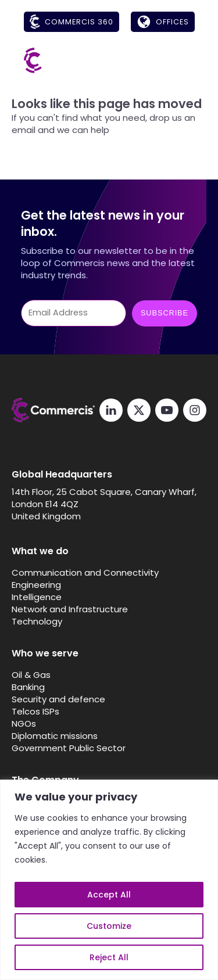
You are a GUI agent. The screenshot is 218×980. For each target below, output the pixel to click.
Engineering (36, 585)
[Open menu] (183, 60)
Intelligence (37, 597)
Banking (28, 687)
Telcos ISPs (35, 711)
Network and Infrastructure (70, 609)
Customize (109, 926)
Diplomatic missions (55, 736)
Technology (37, 621)
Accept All (109, 895)
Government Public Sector (69, 748)
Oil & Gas (31, 675)
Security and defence (58, 699)
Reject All (109, 957)
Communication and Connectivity (85, 572)
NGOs (24, 724)
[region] (109, 880)
